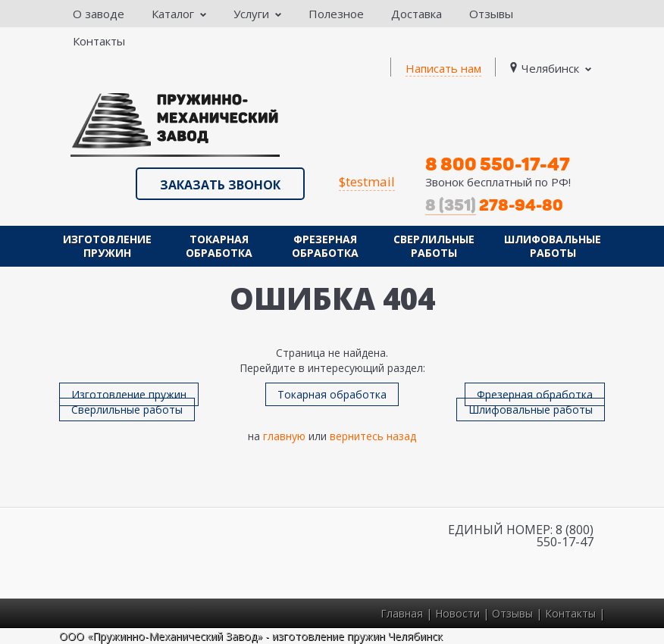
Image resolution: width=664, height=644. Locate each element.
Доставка (417, 14)
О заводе (99, 14)
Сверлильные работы (434, 246)
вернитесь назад (373, 436)
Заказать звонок (220, 185)
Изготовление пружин (107, 246)
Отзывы (491, 14)
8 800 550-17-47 (498, 164)
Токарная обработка (219, 246)
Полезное (336, 14)
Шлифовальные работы (553, 246)
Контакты (99, 41)
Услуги (257, 14)
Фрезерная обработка (325, 246)
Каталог (179, 14)
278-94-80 (494, 205)
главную (284, 436)
